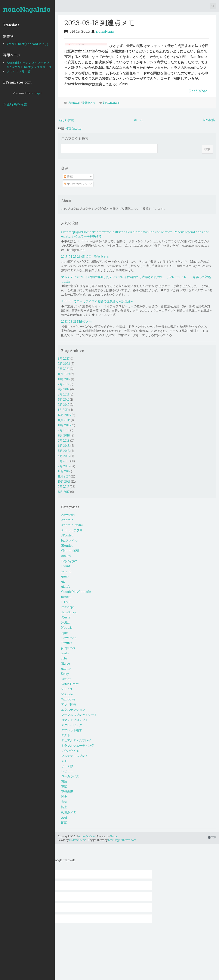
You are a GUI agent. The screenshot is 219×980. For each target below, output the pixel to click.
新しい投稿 (67, 120)
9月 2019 (64, 384)
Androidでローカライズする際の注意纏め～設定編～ (97, 301)
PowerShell (70, 638)
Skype (66, 663)
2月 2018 (64, 466)
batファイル (69, 540)
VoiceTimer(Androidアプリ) (27, 44)
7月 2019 (64, 394)
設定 (64, 797)
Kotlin (66, 622)
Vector (66, 679)
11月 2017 (64, 476)
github (66, 587)
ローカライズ (70, 776)
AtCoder (67, 535)
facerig (66, 571)
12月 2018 (64, 415)
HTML (66, 602)
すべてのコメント (77, 184)
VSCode (67, 694)
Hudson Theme (78, 840)
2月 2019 (64, 405)
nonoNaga (105, 31)
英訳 (64, 786)
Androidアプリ (72, 530)
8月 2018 (64, 435)
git (63, 581)
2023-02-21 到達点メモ (76, 322)
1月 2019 (63, 410)
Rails (65, 653)
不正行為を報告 (15, 104)
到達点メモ (89, 103)
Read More (198, 91)
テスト (66, 735)
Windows (68, 699)
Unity (65, 674)
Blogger (36, 93)
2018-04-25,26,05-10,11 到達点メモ (85, 257)
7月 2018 (64, 440)
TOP (212, 837)
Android (67, 520)
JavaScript (74, 103)
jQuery (66, 617)
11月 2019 (64, 374)
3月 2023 (64, 358)
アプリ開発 (69, 704)
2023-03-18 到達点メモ (100, 23)
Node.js (67, 628)
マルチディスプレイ (75, 756)
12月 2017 (64, 471)
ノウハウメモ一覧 (19, 71)
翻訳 (64, 822)
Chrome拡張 (70, 551)
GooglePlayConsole (76, 592)
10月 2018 (64, 425)
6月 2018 (64, 446)
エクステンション (73, 710)
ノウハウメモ (70, 751)
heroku (66, 597)
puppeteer (68, 648)
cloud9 (66, 556)
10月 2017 (64, 481)
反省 (64, 817)
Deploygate (69, 561)
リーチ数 (67, 766)
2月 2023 (64, 364)
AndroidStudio (72, 525)
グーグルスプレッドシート (79, 715)
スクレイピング (72, 725)
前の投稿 (209, 120)
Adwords (68, 515)
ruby (64, 658)
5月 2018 (64, 451)
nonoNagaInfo (27, 9)
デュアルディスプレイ (76, 740)
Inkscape (68, 607)
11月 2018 (64, 420)
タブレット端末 (72, 730)
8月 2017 (64, 492)
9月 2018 (64, 430)
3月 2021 (64, 369)
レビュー (67, 771)
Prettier (67, 643)
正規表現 (67, 792)
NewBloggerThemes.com (122, 840)
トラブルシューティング (78, 745)
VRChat (67, 689)
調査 (64, 807)
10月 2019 (64, 379)
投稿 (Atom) (73, 128)
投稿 (68, 177)
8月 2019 (64, 389)
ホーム (138, 120)
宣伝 (64, 802)
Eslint (66, 566)
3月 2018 (64, 461)
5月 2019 (64, 399)
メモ (64, 761)
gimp (65, 576)
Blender (67, 546)
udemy (66, 669)
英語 (64, 781)
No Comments (111, 103)
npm (65, 633)
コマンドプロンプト (75, 720)
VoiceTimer (70, 684)
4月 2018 (64, 456)
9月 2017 (64, 487)
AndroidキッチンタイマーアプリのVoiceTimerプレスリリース (29, 65)
